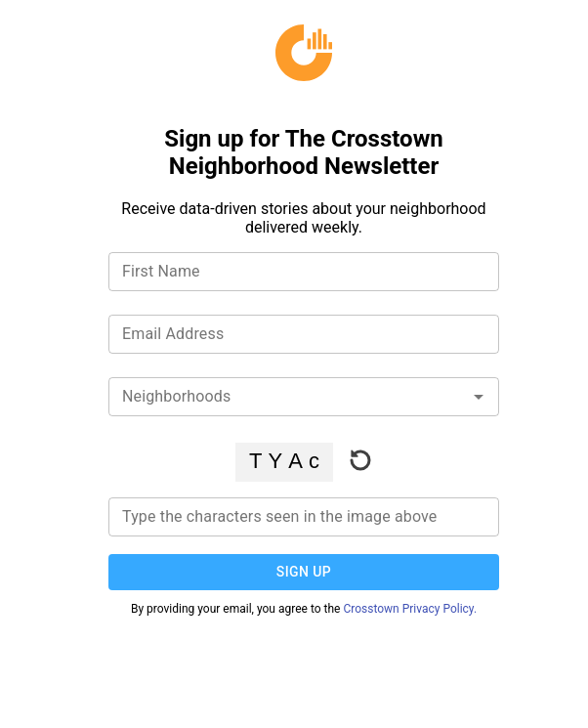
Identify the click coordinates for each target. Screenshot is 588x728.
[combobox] (304, 393)
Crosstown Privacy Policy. (410, 609)
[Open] (479, 397)
